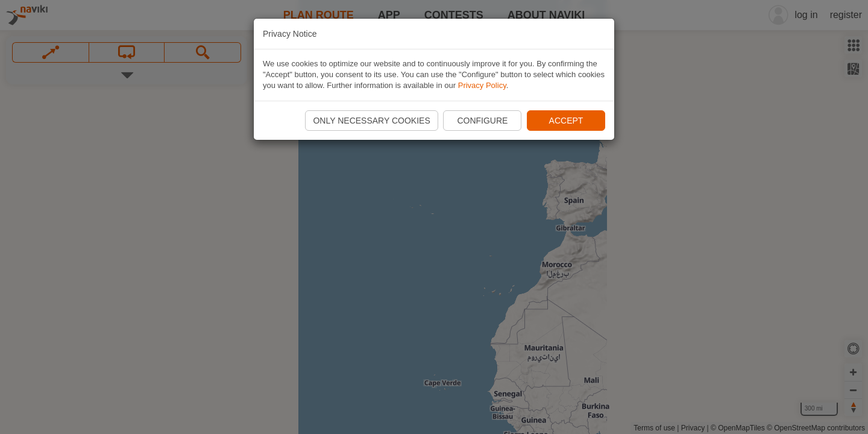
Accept (566, 121)
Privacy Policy (482, 85)
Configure (482, 121)
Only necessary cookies (371, 121)
